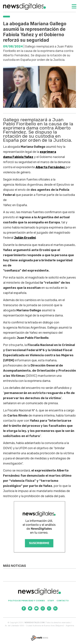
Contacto (63, 601)
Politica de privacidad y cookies (27, 601)
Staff (51, 601)
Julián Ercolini (25, 238)
